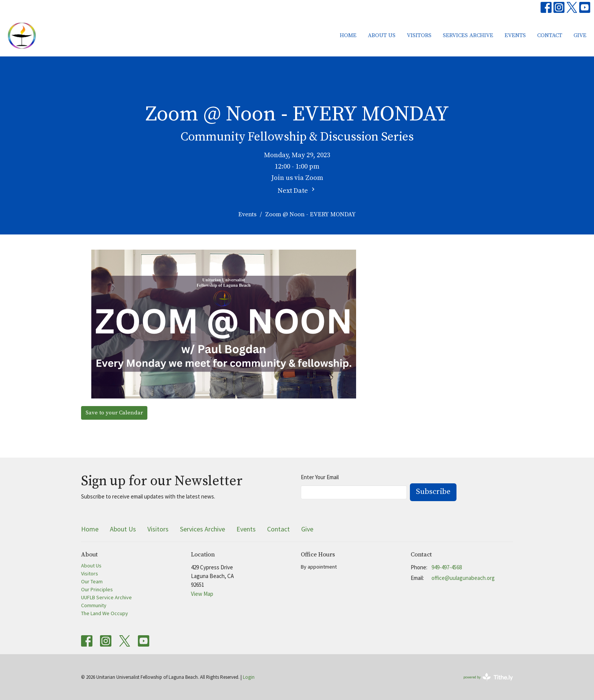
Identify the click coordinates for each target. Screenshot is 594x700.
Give (580, 35)
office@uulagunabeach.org (463, 578)
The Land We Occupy (105, 613)
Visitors (419, 35)
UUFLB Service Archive (106, 597)
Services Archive (468, 35)
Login (249, 677)
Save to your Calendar (114, 413)
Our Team (92, 581)
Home (348, 35)
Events (515, 35)
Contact (550, 35)
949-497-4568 (447, 567)
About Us (382, 35)
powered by (488, 677)
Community (94, 605)
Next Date (297, 190)
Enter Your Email (320, 477)
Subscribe (433, 492)
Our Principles (97, 589)
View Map (202, 594)
